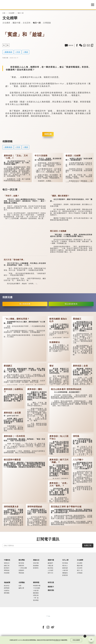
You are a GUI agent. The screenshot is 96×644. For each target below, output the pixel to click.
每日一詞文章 (10, 190)
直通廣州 (21, 570)
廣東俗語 (9, 52)
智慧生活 (7, 563)
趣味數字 (50, 563)
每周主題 (51, 582)
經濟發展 (7, 588)
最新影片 (51, 587)
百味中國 (36, 563)
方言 (18, 52)
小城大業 (36, 591)
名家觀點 (22, 582)
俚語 (26, 52)
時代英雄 (65, 563)
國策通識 (36, 593)
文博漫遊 (47, 23)
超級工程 (7, 566)
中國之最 (50, 566)
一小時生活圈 (23, 568)
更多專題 (36, 600)
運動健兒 (65, 573)
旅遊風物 (36, 566)
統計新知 (50, 568)
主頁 (4, 13)
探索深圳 (21, 566)
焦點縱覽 (7, 582)
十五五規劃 (36, 588)
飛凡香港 (21, 563)
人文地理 (50, 570)
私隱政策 (57, 640)
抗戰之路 (36, 595)
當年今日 (50, 573)
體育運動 (7, 593)
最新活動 (51, 590)
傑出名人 (65, 566)
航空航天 (7, 568)
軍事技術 (7, 570)
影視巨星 (65, 575)
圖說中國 (16, 23)
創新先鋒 (65, 568)
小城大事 (65, 570)
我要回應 (48, 134)
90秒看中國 (37, 586)
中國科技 (7, 560)
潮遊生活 (36, 560)
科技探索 (7, 573)
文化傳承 (6, 23)
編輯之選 (21, 588)
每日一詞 (21, 13)
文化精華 (12, 13)
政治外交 (7, 586)
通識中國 (51, 560)
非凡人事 (65, 560)
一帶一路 (36, 598)
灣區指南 (21, 573)
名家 (20, 586)
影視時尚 (36, 568)
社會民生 (7, 591)
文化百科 (27, 23)
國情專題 (36, 582)
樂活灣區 (22, 560)
